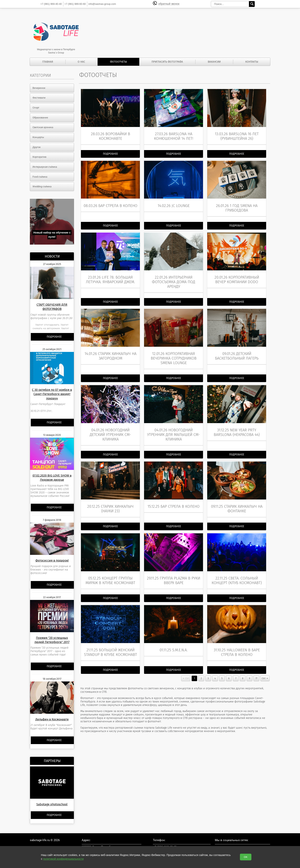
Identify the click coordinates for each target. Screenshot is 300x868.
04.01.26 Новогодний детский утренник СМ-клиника (110, 427)
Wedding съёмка (42, 186)
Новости (52, 256)
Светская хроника (43, 127)
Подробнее (54, 337)
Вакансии (214, 62)
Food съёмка (40, 177)
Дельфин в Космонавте (52, 719)
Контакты (252, 62)
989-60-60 (75, 4)
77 (256, 666)
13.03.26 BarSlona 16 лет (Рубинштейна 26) (237, 134)
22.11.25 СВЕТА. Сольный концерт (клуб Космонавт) (237, 570)
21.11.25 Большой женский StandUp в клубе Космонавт (110, 640)
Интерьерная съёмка (45, 167)
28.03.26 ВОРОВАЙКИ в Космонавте (110, 134)
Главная (48, 62)
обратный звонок (170, 4)
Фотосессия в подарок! (52, 560)
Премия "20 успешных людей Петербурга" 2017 (52, 640)
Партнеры (52, 761)
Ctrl (187, 666)
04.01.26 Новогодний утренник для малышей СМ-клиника (174, 427)
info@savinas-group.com (102, 4)
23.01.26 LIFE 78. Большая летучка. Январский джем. (110, 275)
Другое (37, 147)
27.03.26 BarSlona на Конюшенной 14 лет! (174, 134)
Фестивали (39, 98)
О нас (81, 62)
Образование (40, 118)
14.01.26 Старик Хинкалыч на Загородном (110, 350)
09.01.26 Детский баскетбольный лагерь (237, 350)
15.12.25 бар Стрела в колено (174, 497)
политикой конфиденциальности (63, 859)
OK (246, 857)
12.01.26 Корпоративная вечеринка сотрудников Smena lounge (174, 352)
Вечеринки (39, 88)
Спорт (36, 108)
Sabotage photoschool (52, 804)
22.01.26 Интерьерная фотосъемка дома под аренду (174, 277)
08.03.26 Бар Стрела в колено (110, 202)
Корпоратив (39, 157)
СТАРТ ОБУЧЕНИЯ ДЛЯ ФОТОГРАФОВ (52, 307)
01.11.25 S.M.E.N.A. (174, 637)
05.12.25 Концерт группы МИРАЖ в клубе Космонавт (110, 570)
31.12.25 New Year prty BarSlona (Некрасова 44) (237, 424)
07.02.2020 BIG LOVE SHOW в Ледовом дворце (52, 478)
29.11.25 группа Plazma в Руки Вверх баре (174, 570)
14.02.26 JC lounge (174, 202)
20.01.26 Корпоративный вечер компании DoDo (237, 275)
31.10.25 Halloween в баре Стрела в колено (237, 640)
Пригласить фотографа (167, 62)
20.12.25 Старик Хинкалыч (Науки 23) (110, 499)
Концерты (38, 137)
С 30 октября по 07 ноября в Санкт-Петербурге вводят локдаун (52, 394)
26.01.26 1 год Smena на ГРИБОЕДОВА (237, 205)
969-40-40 (51, 4)
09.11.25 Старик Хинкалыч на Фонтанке (237, 499)
